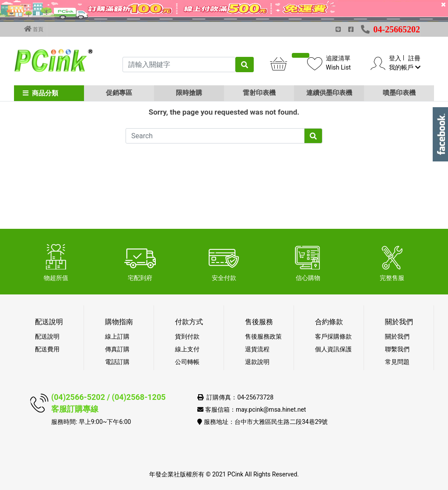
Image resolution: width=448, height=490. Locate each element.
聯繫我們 (397, 349)
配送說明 (47, 336)
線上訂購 (117, 336)
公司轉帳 (187, 362)
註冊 (414, 58)
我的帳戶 (404, 67)
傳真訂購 (117, 349)
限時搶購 (189, 93)
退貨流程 (257, 349)
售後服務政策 (263, 336)
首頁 (34, 29)
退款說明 (257, 362)
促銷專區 (119, 93)
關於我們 (397, 336)
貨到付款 (187, 336)
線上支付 (187, 349)
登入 (395, 58)
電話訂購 (117, 362)
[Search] (215, 184)
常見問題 (397, 362)
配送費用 (47, 349)
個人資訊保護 (333, 349)
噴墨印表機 (399, 93)
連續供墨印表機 (329, 93)
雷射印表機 (259, 93)
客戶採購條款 (333, 336)
